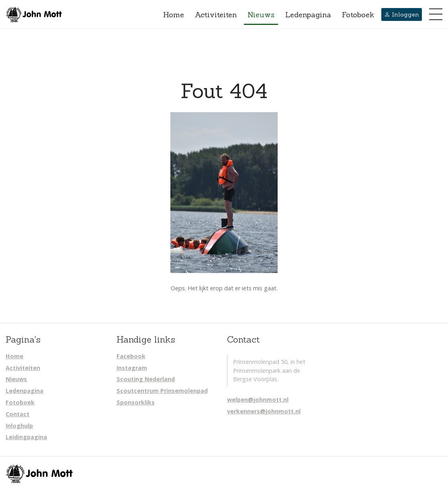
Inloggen (402, 14)
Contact (17, 414)
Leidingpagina (26, 437)
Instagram (132, 368)
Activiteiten (216, 15)
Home (174, 15)
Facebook (131, 356)
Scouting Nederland (146, 379)
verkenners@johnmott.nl (264, 411)
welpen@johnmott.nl (258, 400)
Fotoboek (358, 15)
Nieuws (261, 15)
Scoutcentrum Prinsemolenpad (162, 391)
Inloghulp (19, 426)
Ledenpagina (308, 15)
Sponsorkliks (136, 402)
